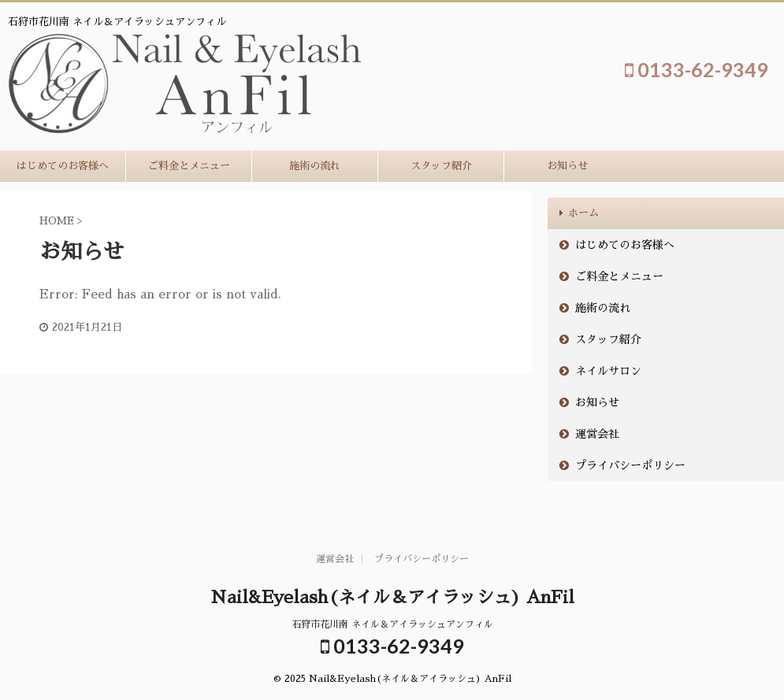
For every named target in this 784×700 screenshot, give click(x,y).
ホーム (583, 213)
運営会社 (597, 434)
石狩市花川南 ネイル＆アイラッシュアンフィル (392, 624)
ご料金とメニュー (189, 166)
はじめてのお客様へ (63, 166)
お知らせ (567, 166)
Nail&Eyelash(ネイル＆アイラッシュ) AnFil (392, 598)
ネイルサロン (608, 371)
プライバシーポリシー (630, 465)
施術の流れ (315, 166)
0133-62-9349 (697, 69)
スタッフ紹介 (441, 166)
